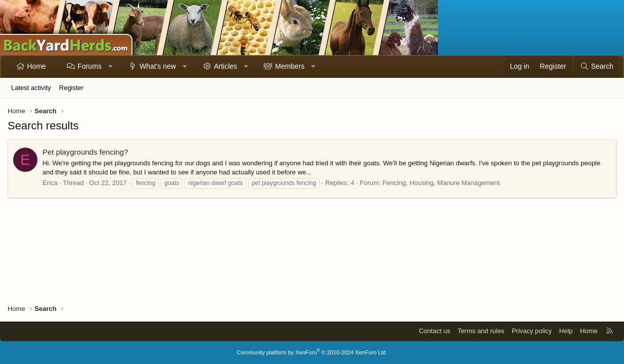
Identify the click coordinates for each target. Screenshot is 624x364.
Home (37, 66)
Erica (50, 183)
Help (566, 331)
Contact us (434, 331)
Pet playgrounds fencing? (85, 152)
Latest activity (31, 88)
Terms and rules (481, 331)
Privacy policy (532, 331)
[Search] (597, 67)
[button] (110, 67)
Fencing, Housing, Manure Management (441, 183)
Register (71, 88)
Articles (226, 66)
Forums (89, 66)
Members (290, 66)
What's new (158, 66)
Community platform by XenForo (312, 352)
